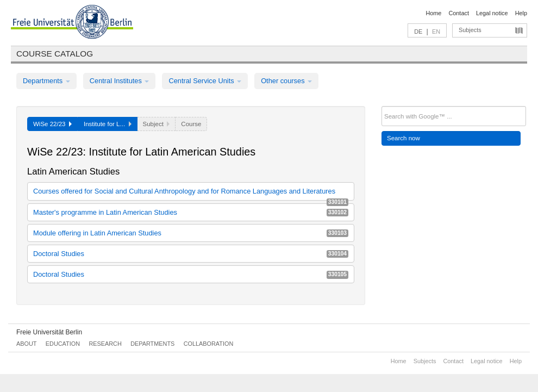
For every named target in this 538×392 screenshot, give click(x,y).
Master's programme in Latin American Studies (191, 212)
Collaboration (209, 344)
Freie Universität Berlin (49, 332)
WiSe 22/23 (52, 124)
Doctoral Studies (191, 254)
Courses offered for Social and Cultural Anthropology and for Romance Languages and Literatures (191, 193)
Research (105, 344)
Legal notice (492, 13)
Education (63, 344)
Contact (458, 13)
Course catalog (55, 54)
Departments (46, 81)
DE (418, 32)
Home (433, 13)
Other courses (286, 81)
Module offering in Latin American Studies (191, 233)
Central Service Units (205, 81)
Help (521, 13)
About (26, 344)
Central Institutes (120, 81)
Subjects (470, 30)
